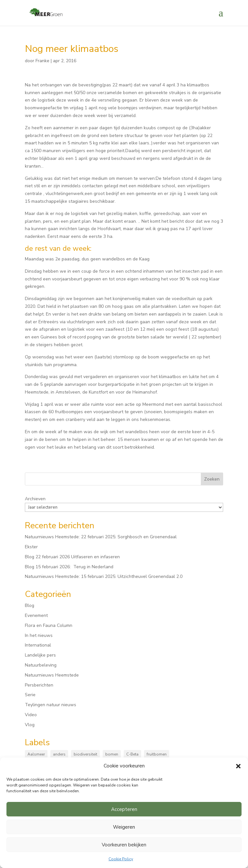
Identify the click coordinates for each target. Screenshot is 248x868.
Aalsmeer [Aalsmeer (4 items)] (36, 754)
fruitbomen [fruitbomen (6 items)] (157, 754)
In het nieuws (39, 635)
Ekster (31, 547)
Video (31, 715)
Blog (30, 605)
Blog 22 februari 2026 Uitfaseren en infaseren (72, 557)
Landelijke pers (40, 655)
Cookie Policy (121, 859)
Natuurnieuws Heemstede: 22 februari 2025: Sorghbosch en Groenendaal (101, 537)
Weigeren (124, 827)
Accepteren (124, 809)
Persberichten (39, 685)
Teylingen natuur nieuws (51, 705)
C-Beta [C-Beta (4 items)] (132, 754)
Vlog (30, 725)
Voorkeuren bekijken (124, 845)
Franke (42, 61)
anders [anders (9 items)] (59, 754)
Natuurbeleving (41, 665)
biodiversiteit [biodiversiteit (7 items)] (85, 754)
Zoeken (212, 479)
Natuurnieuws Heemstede (52, 675)
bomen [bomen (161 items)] (112, 754)
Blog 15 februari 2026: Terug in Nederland (69, 567)
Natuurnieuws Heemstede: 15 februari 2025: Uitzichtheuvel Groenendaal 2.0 (104, 576)
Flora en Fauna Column (49, 625)
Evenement (36, 615)
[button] (238, 766)
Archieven (35, 499)
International (38, 645)
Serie (30, 695)
